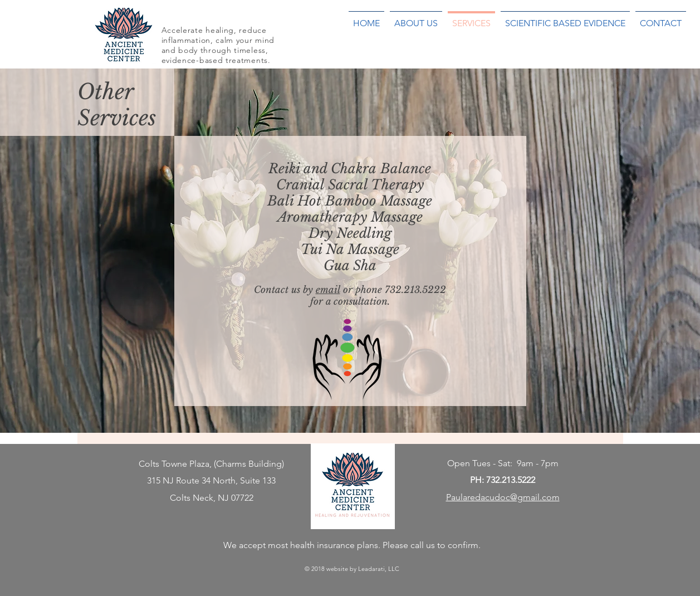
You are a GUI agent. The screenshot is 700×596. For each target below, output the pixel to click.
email (328, 290)
